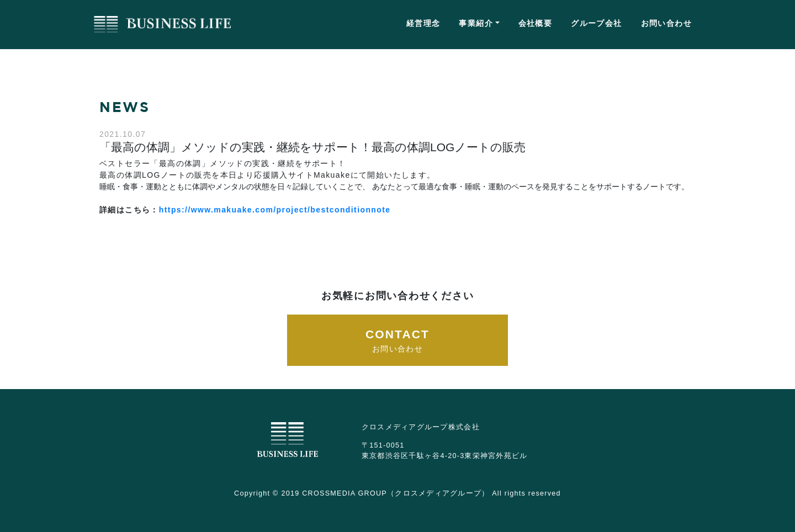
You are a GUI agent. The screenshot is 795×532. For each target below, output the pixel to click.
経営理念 (423, 23)
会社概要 (536, 23)
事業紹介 (476, 23)
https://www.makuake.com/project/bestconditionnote (275, 210)
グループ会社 (596, 23)
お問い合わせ (666, 23)
